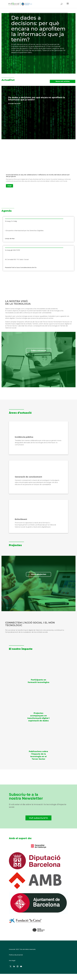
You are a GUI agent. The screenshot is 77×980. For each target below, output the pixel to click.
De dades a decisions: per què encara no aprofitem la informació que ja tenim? (38, 29)
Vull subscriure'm (38, 818)
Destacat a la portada (28, 104)
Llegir (9, 186)
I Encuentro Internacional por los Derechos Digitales (24, 231)
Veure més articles (63, 81)
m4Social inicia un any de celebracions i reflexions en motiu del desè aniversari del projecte (38, 176)
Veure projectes (38, 574)
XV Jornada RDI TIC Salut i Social (17, 259)
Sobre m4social (39, 350)
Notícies (39, 104)
